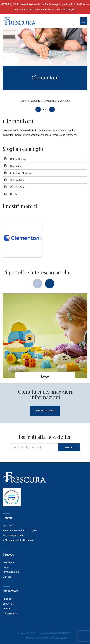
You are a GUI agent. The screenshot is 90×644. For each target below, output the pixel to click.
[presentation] (38, 284)
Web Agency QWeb (56, 638)
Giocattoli (49, 101)
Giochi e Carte (18, 187)
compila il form (45, 411)
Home (23, 101)
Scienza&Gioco (18, 180)
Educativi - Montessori (22, 173)
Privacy (30, 638)
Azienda (7, 599)
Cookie (40, 638)
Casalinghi (8, 562)
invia (69, 447)
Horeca (6, 567)
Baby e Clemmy (19, 159)
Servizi (6, 609)
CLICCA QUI (68, 9)
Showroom (8, 604)
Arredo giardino (11, 572)
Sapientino (16, 166)
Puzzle (14, 194)
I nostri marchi (10, 614)
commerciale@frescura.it (22, 540)
